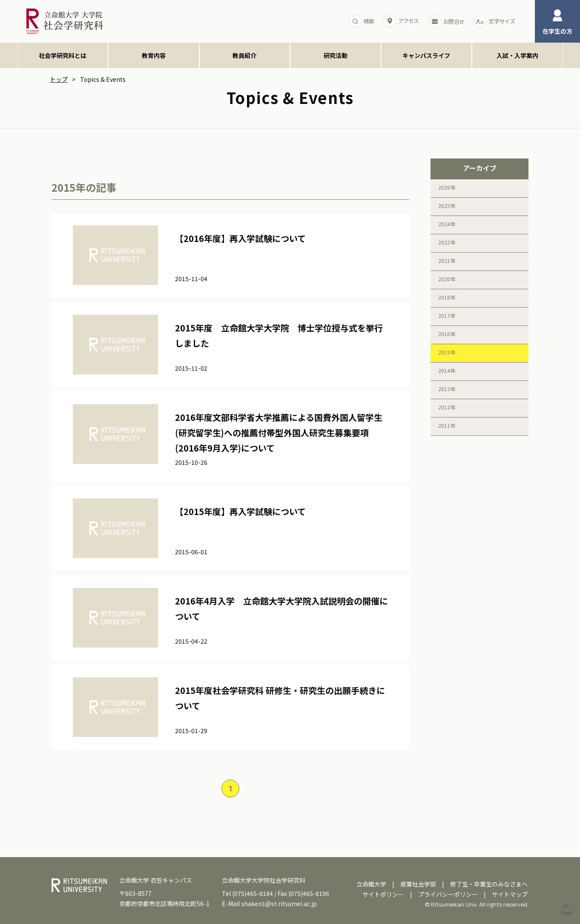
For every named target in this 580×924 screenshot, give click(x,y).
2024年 (447, 224)
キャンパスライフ (426, 55)
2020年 (447, 279)
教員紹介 (244, 55)
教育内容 (154, 55)
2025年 (447, 206)
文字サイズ (494, 21)
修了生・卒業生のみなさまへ (489, 884)
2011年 (447, 425)
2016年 (447, 334)
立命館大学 (371, 884)
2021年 (447, 261)
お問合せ (446, 22)
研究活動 (336, 55)
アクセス (401, 21)
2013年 (447, 389)
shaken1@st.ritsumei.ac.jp (279, 904)
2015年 (447, 352)
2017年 (447, 315)
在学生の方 (557, 22)
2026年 (447, 187)
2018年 (447, 297)
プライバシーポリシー (448, 894)
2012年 (447, 407)
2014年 (447, 370)
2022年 (447, 242)
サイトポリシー (383, 894)
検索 (362, 21)
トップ (59, 79)
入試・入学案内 (517, 55)
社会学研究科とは (63, 55)
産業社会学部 (418, 884)
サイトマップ (510, 894)
